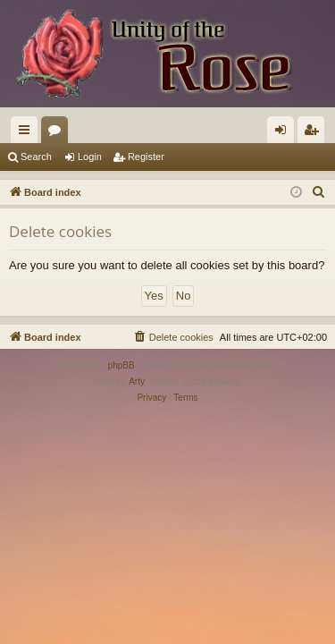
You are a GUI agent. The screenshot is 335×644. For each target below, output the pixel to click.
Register (146, 157)
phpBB (121, 365)
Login (90, 157)
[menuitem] (319, 192)
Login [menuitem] (285, 133)
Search (36, 157)
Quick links (28, 133)
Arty (137, 381)
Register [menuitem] (315, 133)
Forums (58, 133)
